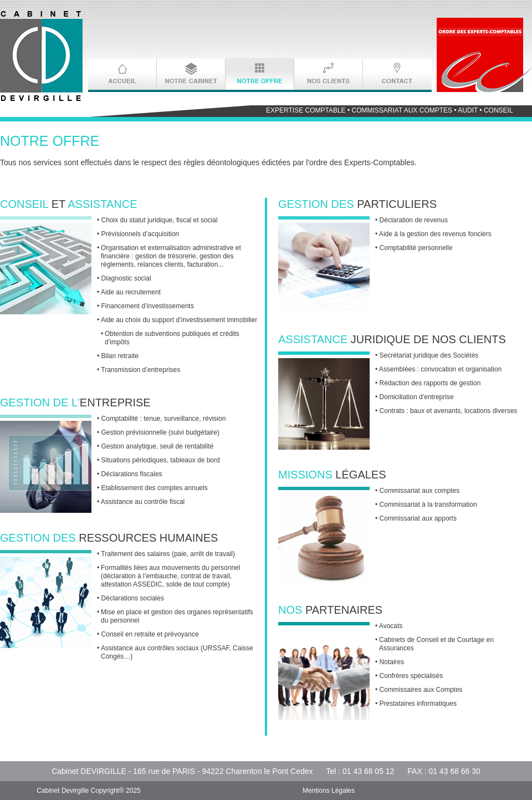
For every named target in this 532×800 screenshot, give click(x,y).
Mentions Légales (329, 791)
